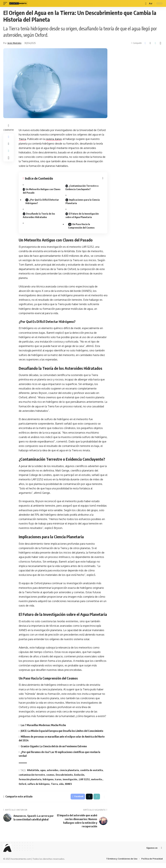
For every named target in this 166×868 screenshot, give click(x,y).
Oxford (22, 788)
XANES (68, 788)
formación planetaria (30, 783)
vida (61, 788)
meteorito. (97, 783)
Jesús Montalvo (16, 43)
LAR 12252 (84, 783)
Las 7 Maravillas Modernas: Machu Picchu (45, 725)
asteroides (53, 774)
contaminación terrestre (32, 779)
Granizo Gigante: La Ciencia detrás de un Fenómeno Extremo (56, 750)
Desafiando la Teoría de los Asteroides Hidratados (39, 215)
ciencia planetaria (69, 774)
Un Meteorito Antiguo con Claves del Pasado (42, 191)
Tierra (23, 139)
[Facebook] (161, 853)
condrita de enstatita (91, 774)
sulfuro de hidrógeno (39, 788)
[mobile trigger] (6, 3)
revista (55, 139)
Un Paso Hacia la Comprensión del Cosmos (82, 226)
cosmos (50, 779)
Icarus (58, 783)
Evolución (79, 779)
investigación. (70, 783)
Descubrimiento (64, 779)
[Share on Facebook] (145, 43)
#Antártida (33, 774)
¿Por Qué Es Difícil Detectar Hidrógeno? (43, 201)
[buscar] (146, 3)
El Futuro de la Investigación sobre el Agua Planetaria (82, 215)
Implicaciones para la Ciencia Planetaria (83, 201)
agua (43, 774)
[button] (155, 43)
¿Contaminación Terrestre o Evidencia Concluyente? (82, 188)
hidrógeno (48, 783)
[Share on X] (150, 43)
